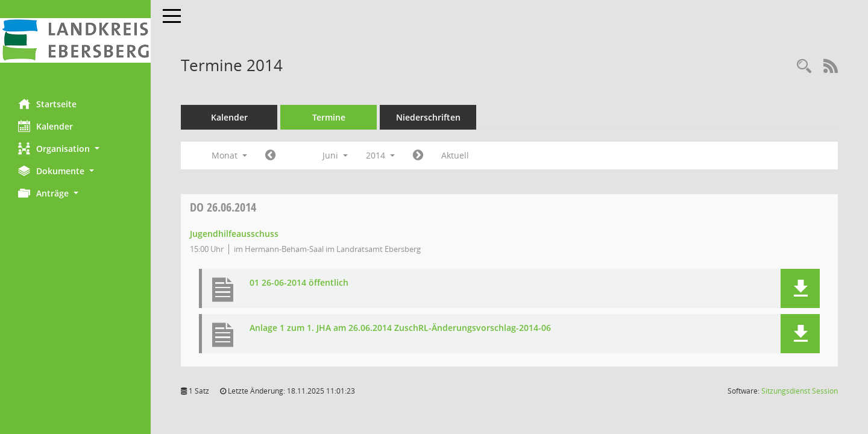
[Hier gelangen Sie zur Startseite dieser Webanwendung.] (75, 40)
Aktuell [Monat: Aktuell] (455, 155)
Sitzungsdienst (800, 391)
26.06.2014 (223, 207)
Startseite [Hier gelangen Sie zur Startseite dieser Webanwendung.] (47, 104)
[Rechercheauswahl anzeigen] (804, 67)
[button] (75, 149)
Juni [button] (335, 155)
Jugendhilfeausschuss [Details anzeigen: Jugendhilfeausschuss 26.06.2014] (234, 234)
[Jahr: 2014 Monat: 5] (270, 156)
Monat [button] (229, 155)
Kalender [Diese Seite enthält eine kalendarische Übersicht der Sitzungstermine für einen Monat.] (46, 126)
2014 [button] (380, 155)
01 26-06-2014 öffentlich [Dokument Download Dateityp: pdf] (299, 283)
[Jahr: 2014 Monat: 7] (418, 156)
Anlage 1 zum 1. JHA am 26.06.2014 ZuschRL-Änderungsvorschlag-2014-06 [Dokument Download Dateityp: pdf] (400, 328)
